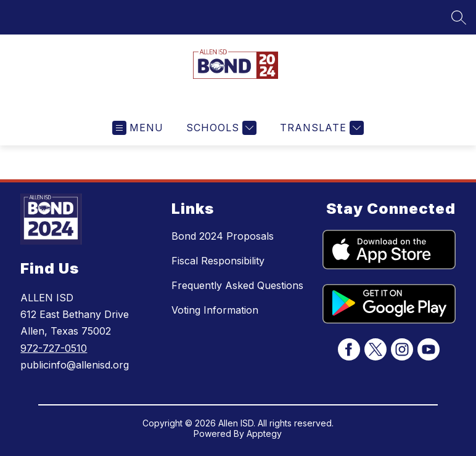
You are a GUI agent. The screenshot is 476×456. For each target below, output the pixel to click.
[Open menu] (138, 128)
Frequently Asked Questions (237, 285)
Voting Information (215, 310)
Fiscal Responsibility (218, 261)
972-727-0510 (54, 348)
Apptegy (264, 434)
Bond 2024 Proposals (223, 236)
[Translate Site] (320, 128)
